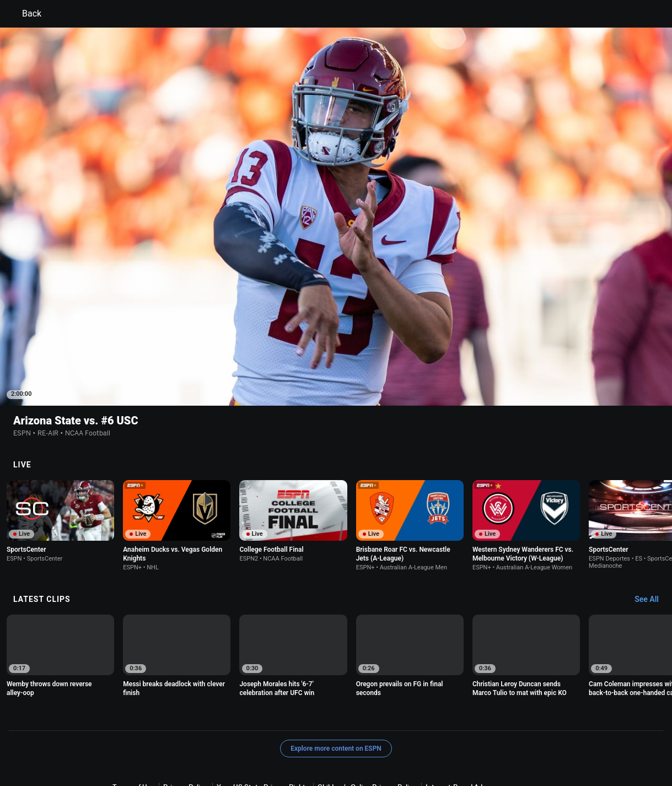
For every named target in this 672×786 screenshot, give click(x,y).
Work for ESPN (504, 744)
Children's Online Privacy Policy (367, 734)
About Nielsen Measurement (157, 744)
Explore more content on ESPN (336, 696)
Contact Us (381, 744)
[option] (60, 468)
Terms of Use (133, 734)
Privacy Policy (186, 734)
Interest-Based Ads (456, 734)
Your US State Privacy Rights (263, 734)
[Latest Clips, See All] (652, 547)
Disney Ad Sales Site (440, 744)
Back (25, 14)
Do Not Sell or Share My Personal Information (282, 744)
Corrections (555, 744)
